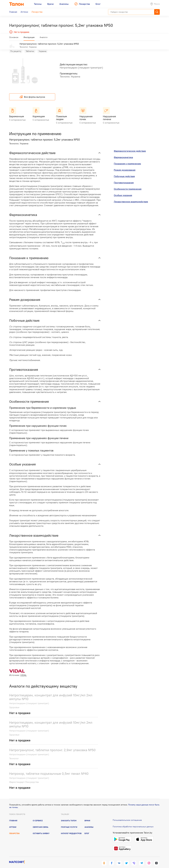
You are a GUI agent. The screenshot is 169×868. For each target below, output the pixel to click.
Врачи (87, 816)
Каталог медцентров (71, 829)
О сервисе (38, 816)
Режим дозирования (125, 166)
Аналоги (44, 38)
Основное (14, 38)
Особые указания (123, 191)
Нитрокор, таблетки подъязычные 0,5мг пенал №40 (49, 769)
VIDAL (23, 671)
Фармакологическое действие (130, 147)
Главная (13, 816)
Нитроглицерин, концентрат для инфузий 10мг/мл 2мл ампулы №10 (51, 693)
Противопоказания (124, 178)
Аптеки (13, 823)
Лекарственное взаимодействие (131, 197)
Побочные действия (124, 172)
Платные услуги (69, 823)
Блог (87, 829)
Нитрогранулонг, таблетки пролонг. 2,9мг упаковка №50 (52, 746)
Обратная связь (41, 823)
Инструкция (29, 38)
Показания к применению (127, 159)
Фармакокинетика (123, 153)
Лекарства (14, 829)
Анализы (89, 823)
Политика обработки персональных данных (133, 822)
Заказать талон (69, 816)
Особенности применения (128, 185)
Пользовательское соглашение (127, 816)
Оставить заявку (41, 829)
